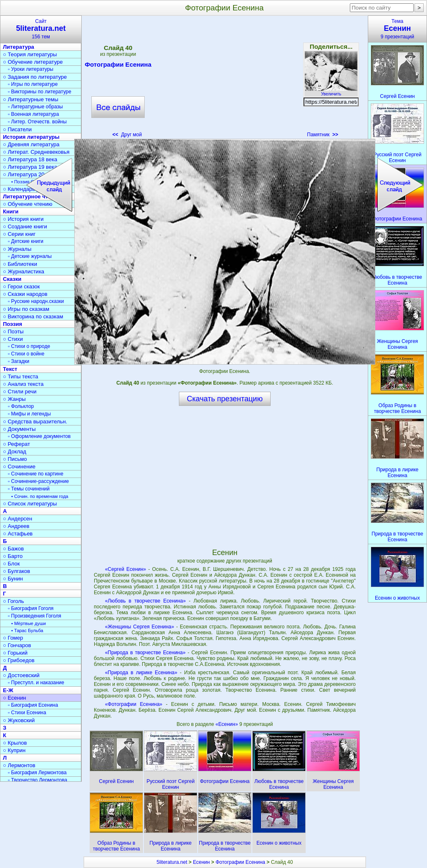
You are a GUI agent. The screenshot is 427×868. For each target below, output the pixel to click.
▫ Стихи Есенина (27, 713)
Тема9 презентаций (397, 29)
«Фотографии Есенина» (134, 704)
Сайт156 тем (41, 29)
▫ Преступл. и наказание (36, 683)
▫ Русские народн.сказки (36, 301)
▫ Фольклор (21, 406)
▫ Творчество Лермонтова (38, 780)
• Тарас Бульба (27, 630)
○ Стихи (13, 339)
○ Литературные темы (31, 99)
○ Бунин (13, 579)
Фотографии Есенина (118, 66)
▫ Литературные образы (35, 107)
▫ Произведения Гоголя (35, 616)
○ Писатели (17, 129)
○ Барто (13, 556)
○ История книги (23, 219)
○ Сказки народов (25, 294)
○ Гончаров (17, 645)
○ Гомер (13, 638)
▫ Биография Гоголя (31, 608)
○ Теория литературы (30, 54)
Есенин (202, 862)
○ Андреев (16, 526)
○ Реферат (16, 444)
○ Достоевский (21, 675)
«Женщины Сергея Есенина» (140, 627)
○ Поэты (13, 331)
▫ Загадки (19, 361)
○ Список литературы (30, 504)
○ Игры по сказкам (26, 309)
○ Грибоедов (19, 660)
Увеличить (331, 92)
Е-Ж (8, 690)
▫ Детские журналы (30, 256)
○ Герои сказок (21, 286)
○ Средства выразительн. (35, 421)
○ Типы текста (21, 376)
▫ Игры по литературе (33, 84)
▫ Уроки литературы (31, 69)
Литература (19, 47)
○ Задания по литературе (35, 77)
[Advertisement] (224, 79)
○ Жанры (14, 399)
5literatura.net (172, 862)
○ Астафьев (18, 534)
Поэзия (13, 324)
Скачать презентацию (225, 399)
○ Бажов (13, 549)
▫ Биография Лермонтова (37, 773)
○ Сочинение (19, 467)
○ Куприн (14, 750)
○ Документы (19, 429)
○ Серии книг (19, 234)
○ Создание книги (25, 226)
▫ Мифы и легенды (29, 414)
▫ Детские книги (26, 241)
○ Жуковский (19, 720)
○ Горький (15, 653)
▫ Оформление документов (39, 436)
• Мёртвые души (29, 623)
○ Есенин (14, 698)
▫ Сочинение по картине (36, 474)
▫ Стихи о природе (29, 346)
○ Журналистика (24, 271)
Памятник (323, 135)
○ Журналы (17, 249)
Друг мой (127, 135)
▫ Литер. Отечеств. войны (37, 122)
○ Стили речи (20, 391)
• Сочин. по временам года (40, 496)
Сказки (12, 279)
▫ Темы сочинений (29, 489)
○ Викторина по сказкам (33, 316)
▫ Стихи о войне (26, 354)
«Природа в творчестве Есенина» (145, 653)
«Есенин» (227, 724)
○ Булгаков (16, 571)
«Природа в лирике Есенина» (141, 673)
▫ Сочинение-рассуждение (38, 481)
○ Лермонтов (19, 765)
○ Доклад (15, 452)
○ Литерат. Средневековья (36, 152)
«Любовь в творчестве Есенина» (146, 601)
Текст (10, 369)
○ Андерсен (18, 519)
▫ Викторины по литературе (40, 92)
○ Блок (11, 564)
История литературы (31, 137)
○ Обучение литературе (33, 62)
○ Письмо (15, 459)
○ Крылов (15, 743)
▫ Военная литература (33, 114)
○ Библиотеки (20, 264)
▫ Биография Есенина (33, 705)
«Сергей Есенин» (126, 569)
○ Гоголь (14, 601)
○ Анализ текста (23, 384)
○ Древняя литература (31, 144)
